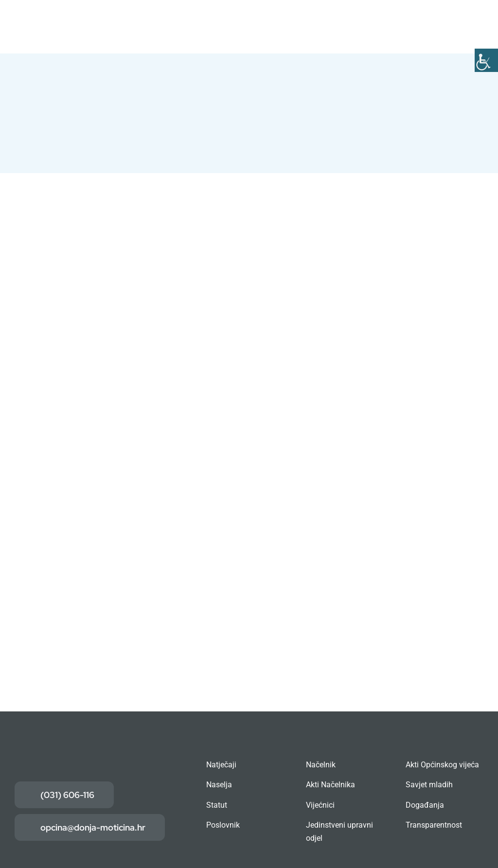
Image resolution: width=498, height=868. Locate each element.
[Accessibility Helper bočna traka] (486, 60)
